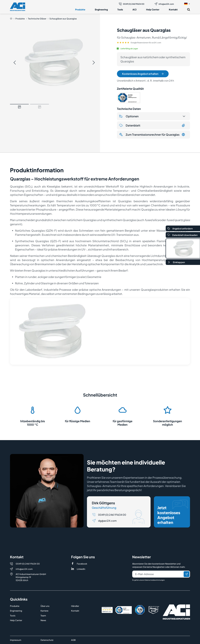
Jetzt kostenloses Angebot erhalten (173, 512)
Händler (75, 606)
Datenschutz (47, 640)
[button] (187, 4)
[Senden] (187, 574)
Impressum (16, 640)
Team (43, 615)
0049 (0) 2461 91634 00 (132, 4)
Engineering (101, 10)
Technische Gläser (37, 19)
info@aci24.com (164, 4)
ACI (135, 10)
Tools (120, 10)
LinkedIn (81, 569)
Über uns (45, 606)
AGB (73, 640)
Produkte (80, 10)
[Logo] (18, 7)
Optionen (129, 116)
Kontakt (173, 10)
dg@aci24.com (107, 521)
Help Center (153, 10)
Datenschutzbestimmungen (155, 580)
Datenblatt (152, 125)
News (43, 620)
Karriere (44, 611)
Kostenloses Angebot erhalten (143, 74)
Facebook (82, 564)
